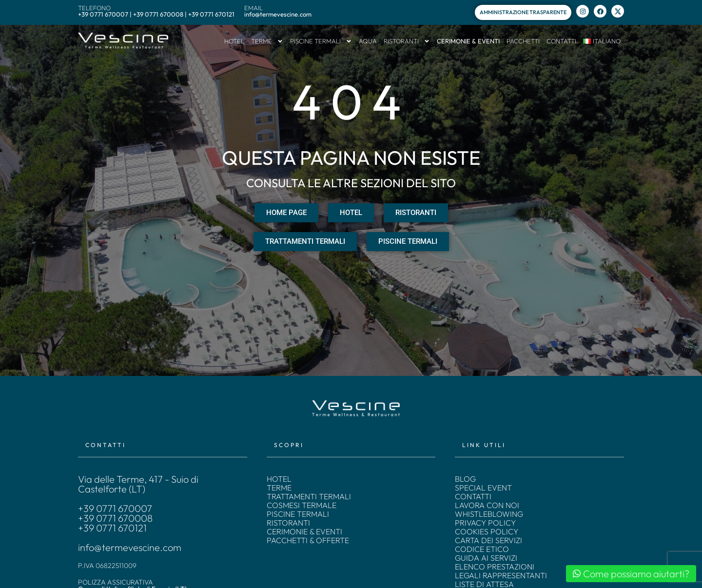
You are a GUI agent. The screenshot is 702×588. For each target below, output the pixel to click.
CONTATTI (561, 41)
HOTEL (234, 41)
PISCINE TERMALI (321, 41)
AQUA (368, 41)
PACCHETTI (523, 41)
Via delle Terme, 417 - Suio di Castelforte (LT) (138, 484)
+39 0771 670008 (115, 518)
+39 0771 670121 (112, 528)
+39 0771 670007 (115, 509)
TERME (267, 41)
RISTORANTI (407, 41)
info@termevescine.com (130, 548)
